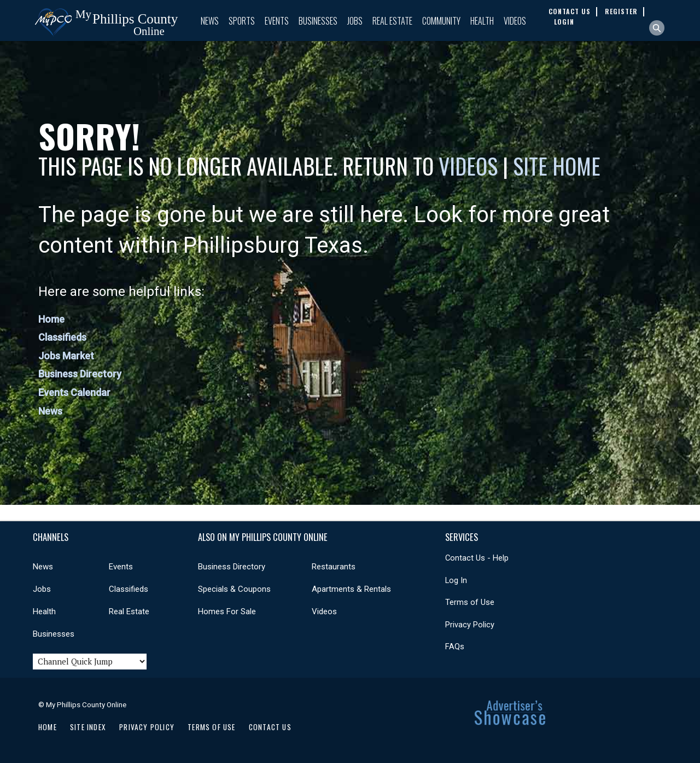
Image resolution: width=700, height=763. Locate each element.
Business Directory (80, 374)
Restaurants (334, 567)
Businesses (318, 21)
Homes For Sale (227, 611)
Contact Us (270, 727)
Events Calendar (74, 392)
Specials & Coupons (234, 589)
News (210, 21)
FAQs (455, 646)
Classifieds (62, 337)
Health (482, 21)
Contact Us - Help (477, 558)
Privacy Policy (470, 625)
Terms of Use (470, 602)
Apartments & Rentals (351, 589)
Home (51, 319)
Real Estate (392, 21)
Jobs (355, 21)
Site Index (88, 727)
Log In (456, 580)
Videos (515, 21)
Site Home (557, 166)
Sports (242, 21)
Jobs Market (66, 356)
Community (441, 21)
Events (277, 21)
